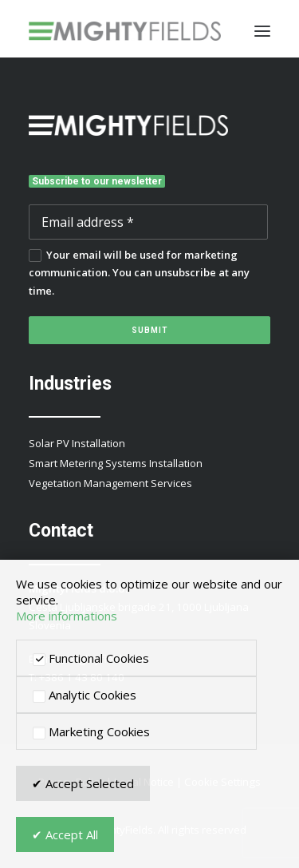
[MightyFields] (125, 31)
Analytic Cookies (85, 695)
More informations (67, 616)
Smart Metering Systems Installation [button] (116, 463)
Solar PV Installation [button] (77, 443)
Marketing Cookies (91, 731)
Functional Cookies (91, 658)
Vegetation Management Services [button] (110, 483)
